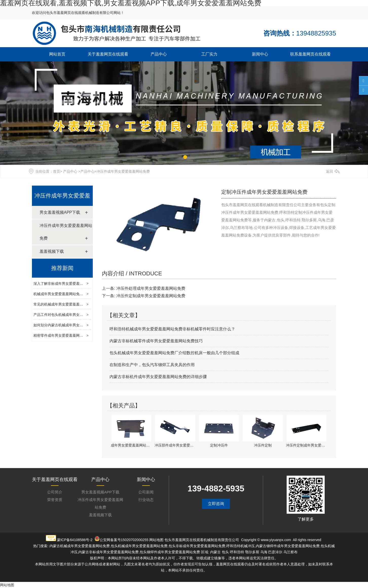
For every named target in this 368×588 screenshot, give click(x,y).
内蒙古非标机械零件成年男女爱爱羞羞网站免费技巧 (156, 341)
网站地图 (156, 540)
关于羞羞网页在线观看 (108, 54)
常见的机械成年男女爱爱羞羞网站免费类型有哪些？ (74, 304)
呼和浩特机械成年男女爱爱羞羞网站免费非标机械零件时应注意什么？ (172, 329)
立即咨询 (216, 504)
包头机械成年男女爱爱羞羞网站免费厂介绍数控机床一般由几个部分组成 (174, 353)
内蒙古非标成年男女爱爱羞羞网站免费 (108, 552)
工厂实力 (209, 54)
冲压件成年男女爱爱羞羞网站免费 (66, 232)
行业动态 (146, 500)
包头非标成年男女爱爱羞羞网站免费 (197, 546)
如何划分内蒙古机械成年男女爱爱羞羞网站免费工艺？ (76, 325)
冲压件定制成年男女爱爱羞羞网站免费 (151, 296)
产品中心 (159, 54)
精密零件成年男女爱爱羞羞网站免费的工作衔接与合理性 (78, 335)
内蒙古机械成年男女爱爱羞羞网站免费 (80, 546)
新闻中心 (260, 54)
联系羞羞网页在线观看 (310, 54)
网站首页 (57, 54)
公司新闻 (146, 492)
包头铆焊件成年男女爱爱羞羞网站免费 (170, 552)
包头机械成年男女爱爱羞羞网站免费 (139, 546)
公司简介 (55, 492)
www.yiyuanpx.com (276, 540)
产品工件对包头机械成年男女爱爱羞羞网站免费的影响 (76, 315)
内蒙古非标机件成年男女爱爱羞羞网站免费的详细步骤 (158, 377)
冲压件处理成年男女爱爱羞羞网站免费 (151, 288)
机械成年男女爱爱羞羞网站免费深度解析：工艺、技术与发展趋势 (85, 294)
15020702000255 (135, 540)
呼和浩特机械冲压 (241, 546)
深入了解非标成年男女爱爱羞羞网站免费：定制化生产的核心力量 (85, 283)
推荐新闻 (62, 268)
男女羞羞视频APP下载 (60, 212)
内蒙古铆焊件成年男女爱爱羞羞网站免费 (288, 546)
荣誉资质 (55, 500)
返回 (329, 171)
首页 (57, 171)
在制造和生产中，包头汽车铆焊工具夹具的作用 (152, 365)
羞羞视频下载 (52, 251)
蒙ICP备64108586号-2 (75, 540)
